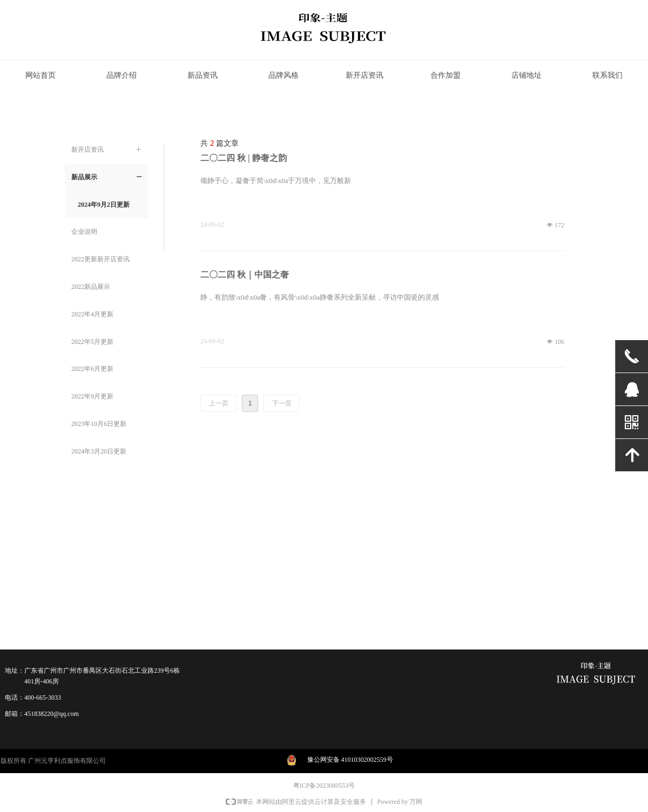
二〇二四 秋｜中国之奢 (245, 275)
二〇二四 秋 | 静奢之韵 (244, 158)
